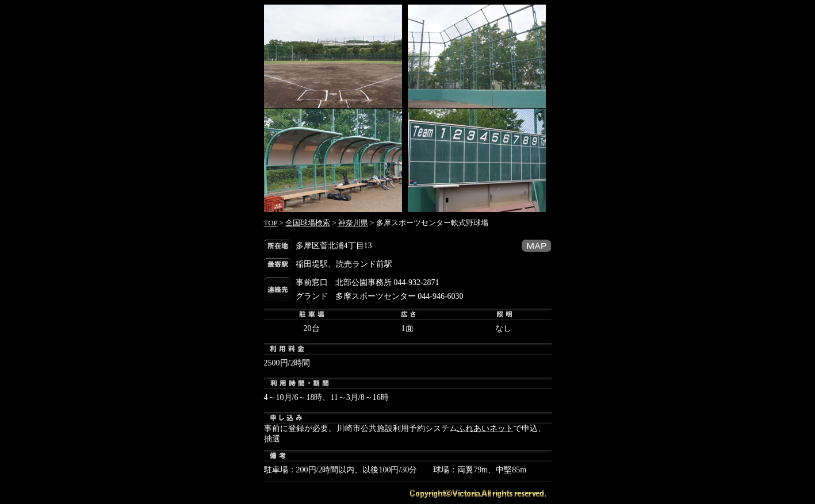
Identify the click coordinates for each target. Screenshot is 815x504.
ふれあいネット (485, 428)
